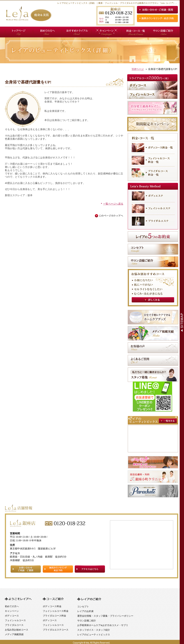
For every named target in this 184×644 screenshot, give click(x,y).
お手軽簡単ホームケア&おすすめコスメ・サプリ (103, 625)
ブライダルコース (14, 625)
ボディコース (12, 616)
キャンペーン (12, 611)
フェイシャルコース (15, 620)
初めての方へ (12, 606)
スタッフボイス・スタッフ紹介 (94, 630)
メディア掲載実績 (14, 634)
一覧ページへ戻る (113, 204)
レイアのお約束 (85, 611)
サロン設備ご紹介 (87, 621)
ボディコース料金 (52, 606)
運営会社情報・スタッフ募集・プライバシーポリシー (105, 616)
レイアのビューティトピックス (94, 635)
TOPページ (138, 69)
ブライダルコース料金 (54, 616)
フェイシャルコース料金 (56, 611)
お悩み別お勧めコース (17, 630)
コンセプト (83, 607)
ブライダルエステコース (56, 630)
